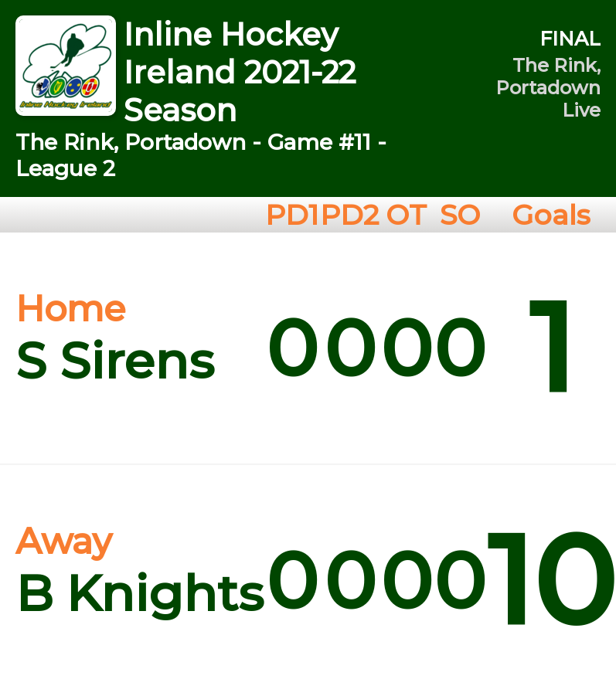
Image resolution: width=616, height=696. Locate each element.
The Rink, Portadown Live (548, 88)
